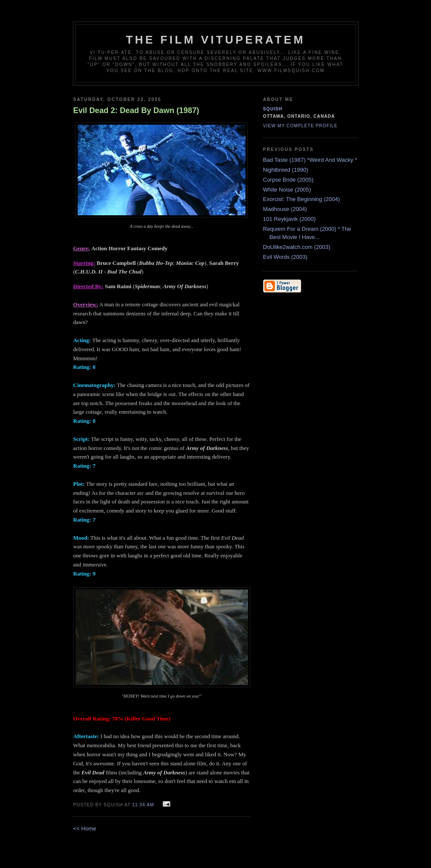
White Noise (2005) (287, 190)
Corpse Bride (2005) (288, 180)
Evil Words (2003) (285, 257)
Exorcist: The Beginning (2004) (302, 199)
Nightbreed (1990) (286, 170)
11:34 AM (143, 805)
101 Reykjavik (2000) (289, 219)
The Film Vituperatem (216, 40)
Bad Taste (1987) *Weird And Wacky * (310, 160)
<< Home (85, 829)
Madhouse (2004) (285, 209)
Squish (273, 109)
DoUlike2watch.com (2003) (297, 247)
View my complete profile (300, 126)
